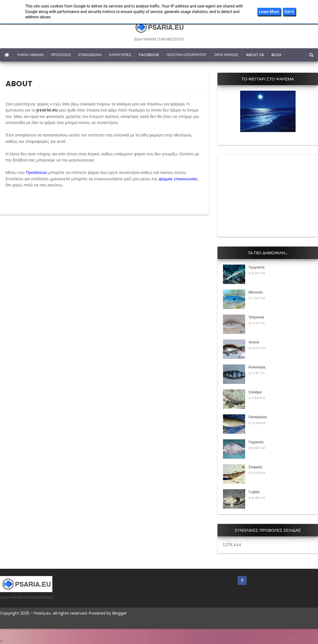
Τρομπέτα (256, 267)
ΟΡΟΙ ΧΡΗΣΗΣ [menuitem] (226, 55)
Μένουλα (256, 292)
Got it (289, 12)
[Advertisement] (265, 195)
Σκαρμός (255, 467)
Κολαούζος (257, 367)
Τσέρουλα (256, 317)
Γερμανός (256, 442)
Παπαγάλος (258, 417)
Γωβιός (254, 492)
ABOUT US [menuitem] (255, 55)
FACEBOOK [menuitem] (149, 55)
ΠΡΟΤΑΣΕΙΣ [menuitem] (61, 55)
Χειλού (254, 342)
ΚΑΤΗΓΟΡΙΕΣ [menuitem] (120, 55)
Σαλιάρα (255, 392)
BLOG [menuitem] (276, 55)
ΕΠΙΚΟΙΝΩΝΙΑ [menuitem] (90, 55)
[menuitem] (7, 55)
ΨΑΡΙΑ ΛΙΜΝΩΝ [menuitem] (30, 55)
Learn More (269, 12)
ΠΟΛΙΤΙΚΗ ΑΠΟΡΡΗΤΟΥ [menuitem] (187, 55)
